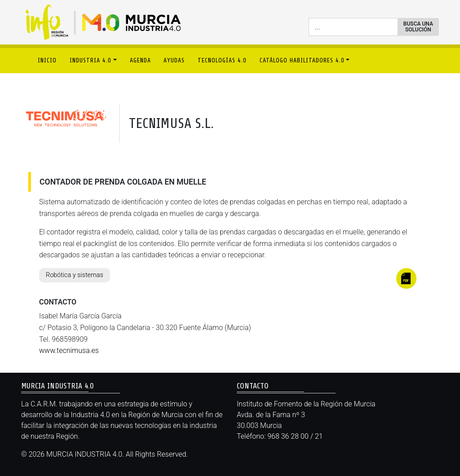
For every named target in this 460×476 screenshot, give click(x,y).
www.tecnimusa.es (69, 350)
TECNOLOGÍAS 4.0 (222, 60)
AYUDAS (174, 60)
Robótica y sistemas (75, 275)
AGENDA (140, 60)
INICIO (47, 60)
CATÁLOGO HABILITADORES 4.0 (302, 60)
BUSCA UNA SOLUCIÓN (418, 27)
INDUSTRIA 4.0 (91, 60)
